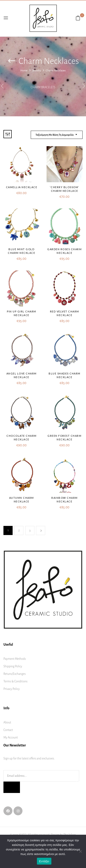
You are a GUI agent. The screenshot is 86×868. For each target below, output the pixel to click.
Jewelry (37, 71)
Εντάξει (44, 861)
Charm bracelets (43, 87)
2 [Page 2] (19, 530)
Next (41, 530)
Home (24, 71)
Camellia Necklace (22, 187)
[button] (78, 18)
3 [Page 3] (30, 530)
